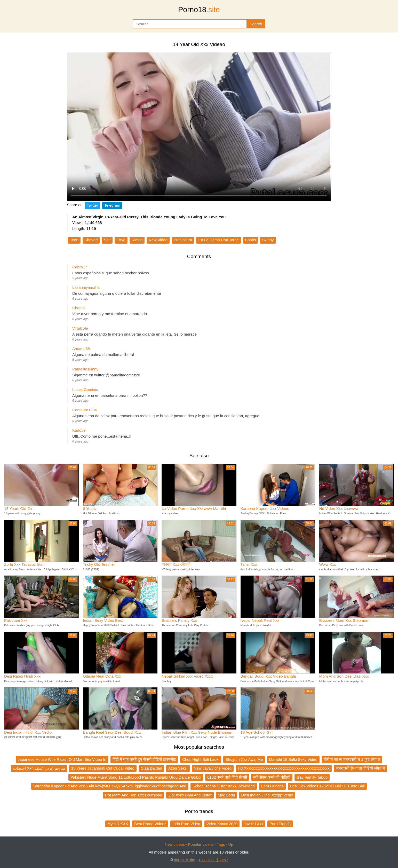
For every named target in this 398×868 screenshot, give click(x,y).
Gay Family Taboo (312, 777)
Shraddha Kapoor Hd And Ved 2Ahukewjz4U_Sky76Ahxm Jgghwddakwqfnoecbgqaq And (110, 786)
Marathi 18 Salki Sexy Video (293, 759)
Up (231, 844)
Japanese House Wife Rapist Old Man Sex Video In (62, 759)
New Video (158, 240)
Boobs (250, 240)
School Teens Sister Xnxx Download (224, 786)
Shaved (91, 240)
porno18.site (185, 860)
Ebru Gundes (272, 786)
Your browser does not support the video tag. (199, 127)
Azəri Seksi (178, 768)
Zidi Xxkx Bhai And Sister (190, 795)
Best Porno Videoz (150, 824)
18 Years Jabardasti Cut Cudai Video (103, 768)
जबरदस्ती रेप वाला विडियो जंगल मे (360, 768)
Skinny (268, 240)
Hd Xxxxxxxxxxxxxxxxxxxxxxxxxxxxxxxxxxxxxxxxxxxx (284, 768)
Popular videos (201, 844)
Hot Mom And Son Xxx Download (133, 795)
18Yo (121, 240)
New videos (175, 844)
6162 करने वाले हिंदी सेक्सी (227, 777)
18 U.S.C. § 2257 (213, 860)
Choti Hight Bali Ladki (201, 759)
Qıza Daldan (151, 768)
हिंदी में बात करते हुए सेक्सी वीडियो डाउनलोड (144, 759)
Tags (221, 844)
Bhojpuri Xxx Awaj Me (244, 759)
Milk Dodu (226, 795)
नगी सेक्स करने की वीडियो (272, 777)
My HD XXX (118, 824)
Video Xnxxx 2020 (222, 824)
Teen (74, 240)
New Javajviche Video (213, 768)
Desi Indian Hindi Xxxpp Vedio (267, 795)
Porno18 (199, 10)
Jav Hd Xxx (253, 824)
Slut (107, 240)
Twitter (92, 205)
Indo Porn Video (186, 824)
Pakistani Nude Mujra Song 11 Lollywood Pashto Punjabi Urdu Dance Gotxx (136, 777)
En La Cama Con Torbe (218, 240)
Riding (137, 240)
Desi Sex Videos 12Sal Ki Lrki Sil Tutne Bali (327, 786)
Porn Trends (280, 824)
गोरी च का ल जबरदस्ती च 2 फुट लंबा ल (352, 759)
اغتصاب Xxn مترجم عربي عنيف (39, 768)
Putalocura (183, 240)
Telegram (112, 205)
